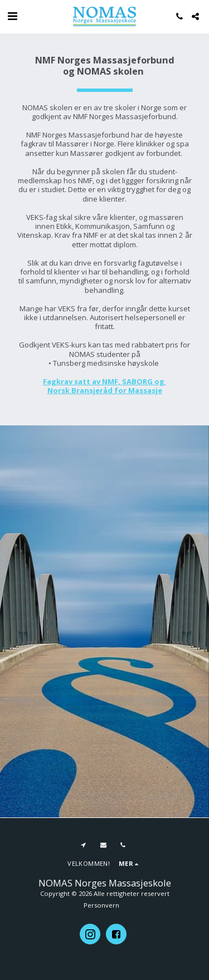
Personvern (101, 905)
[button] (12, 16)
